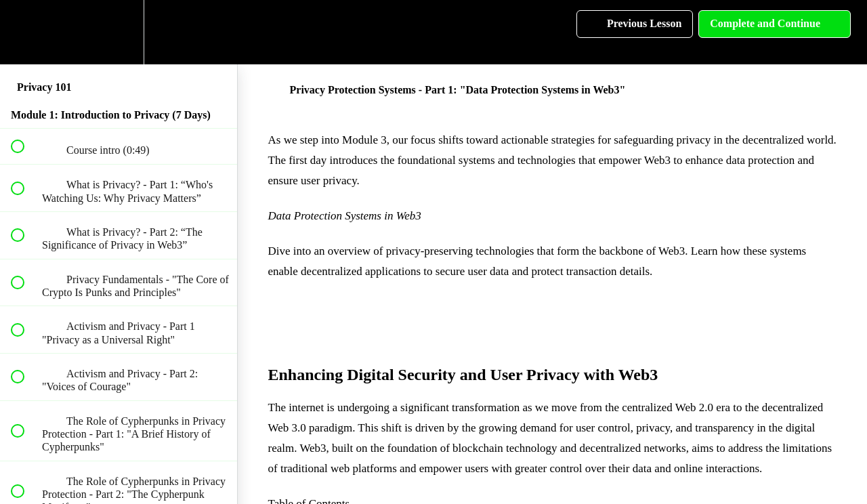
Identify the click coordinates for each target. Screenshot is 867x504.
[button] (25, 32)
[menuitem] (119, 32)
